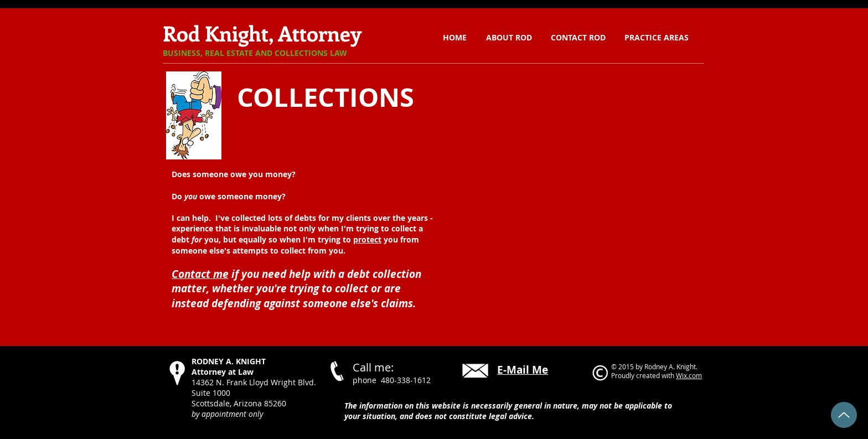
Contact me (200, 274)
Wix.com (689, 375)
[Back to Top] (844, 415)
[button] (657, 38)
